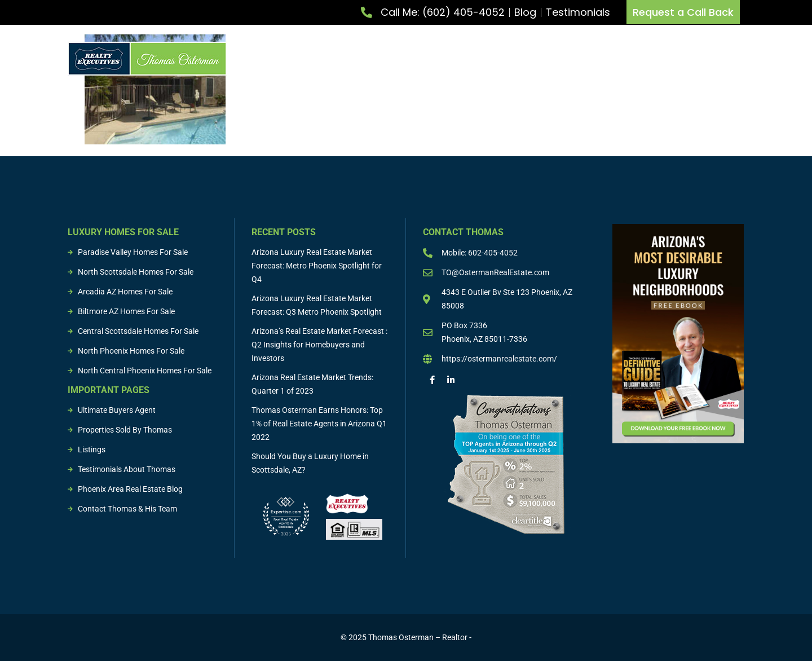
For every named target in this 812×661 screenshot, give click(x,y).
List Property (370, 59)
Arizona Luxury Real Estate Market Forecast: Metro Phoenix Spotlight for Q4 (317, 266)
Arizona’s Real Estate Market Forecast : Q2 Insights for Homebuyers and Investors (319, 345)
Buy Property (446, 59)
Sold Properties (658, 59)
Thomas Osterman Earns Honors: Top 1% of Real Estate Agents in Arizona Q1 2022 (319, 424)
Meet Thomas (297, 59)
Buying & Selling (528, 59)
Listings (597, 59)
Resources (724, 59)
